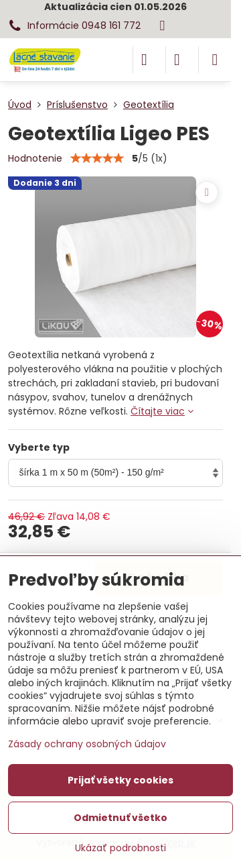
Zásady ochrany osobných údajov (87, 744)
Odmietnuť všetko (120, 818)
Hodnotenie (35, 158)
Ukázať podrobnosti (120, 848)
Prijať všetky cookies (120, 780)
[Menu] (215, 60)
